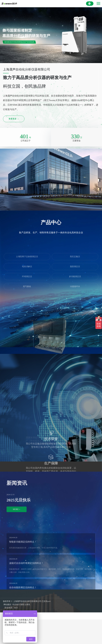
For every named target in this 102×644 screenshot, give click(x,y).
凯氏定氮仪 (75, 240)
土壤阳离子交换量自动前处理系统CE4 (51, 328)
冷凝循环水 (75, 270)
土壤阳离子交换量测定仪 (27, 240)
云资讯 (27, 604)
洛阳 (22, 604)
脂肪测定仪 (75, 250)
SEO (16, 608)
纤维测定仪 (27, 260)
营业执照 (8, 608)
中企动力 (16, 604)
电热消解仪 (27, 250)
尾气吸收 (27, 270)
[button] (43, 344)
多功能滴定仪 (75, 260)
